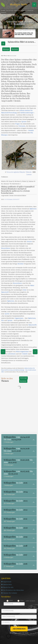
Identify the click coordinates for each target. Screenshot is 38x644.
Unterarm (22, 126)
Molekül (21, 264)
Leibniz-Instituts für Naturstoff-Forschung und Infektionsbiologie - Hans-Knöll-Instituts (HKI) (19, 370)
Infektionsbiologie (27, 113)
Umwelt (25, 354)
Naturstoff (5, 113)
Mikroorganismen (22, 352)
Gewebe (31, 131)
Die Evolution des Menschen (12, 590)
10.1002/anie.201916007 (12, 200)
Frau (22, 601)
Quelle (7, 314)
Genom (29, 242)
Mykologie (6, 49)
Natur (32, 286)
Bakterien (33, 209)
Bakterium (32, 318)
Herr (11, 601)
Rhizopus (4, 135)
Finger (17, 124)
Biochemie (15, 49)
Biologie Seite (19, 5)
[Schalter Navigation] (34, 5)
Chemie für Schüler (9, 593)
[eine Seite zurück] (3, 352)
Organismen (19, 318)
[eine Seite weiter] (35, 352)
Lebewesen (12, 354)
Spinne (24, 122)
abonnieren (19, 629)
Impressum (6, 582)
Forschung (13, 113)
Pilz (32, 133)
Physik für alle (7, 588)
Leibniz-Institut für (26, 111)
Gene (25, 290)
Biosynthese (6, 248)
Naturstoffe (33, 325)
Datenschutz (6, 585)
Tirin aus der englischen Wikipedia (16, 172)
